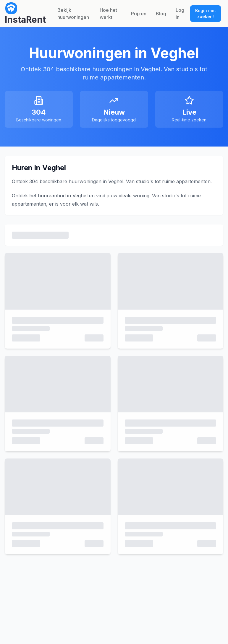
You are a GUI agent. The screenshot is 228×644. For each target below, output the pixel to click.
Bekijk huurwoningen (73, 14)
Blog (161, 14)
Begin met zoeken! (206, 13)
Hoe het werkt (108, 14)
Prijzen (139, 14)
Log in (180, 14)
